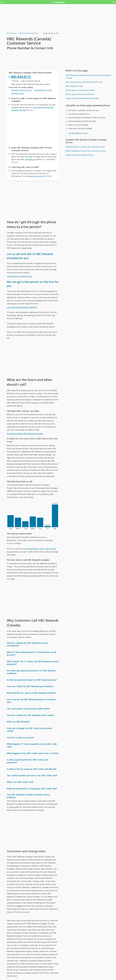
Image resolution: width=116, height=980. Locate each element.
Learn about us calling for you (20, 276)
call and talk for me (35, 549)
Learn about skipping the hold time (22, 307)
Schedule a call (17, 93)
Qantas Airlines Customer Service (80, 155)
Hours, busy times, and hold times (80, 94)
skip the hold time (37, 176)
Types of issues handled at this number (82, 98)
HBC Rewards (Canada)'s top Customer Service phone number (88, 77)
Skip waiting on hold (43, 90)
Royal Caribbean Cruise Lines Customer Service (86, 151)
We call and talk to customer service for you (84, 82)
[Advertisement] (33, 128)
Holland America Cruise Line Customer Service (85, 147)
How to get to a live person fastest (80, 90)
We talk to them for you (21, 90)
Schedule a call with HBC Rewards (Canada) (25, 434)
